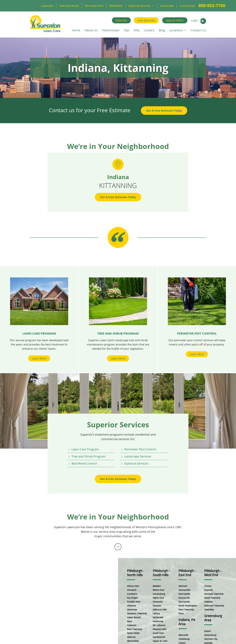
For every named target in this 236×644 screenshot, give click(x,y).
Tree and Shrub (69, 6)
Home (76, 30)
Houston (157, 606)
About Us (91, 30)
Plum (181, 613)
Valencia (131, 637)
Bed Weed (116, 6)
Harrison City (211, 639)
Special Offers (175, 20)
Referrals (121, 20)
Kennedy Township (214, 594)
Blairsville (183, 635)
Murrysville (184, 598)
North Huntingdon (188, 606)
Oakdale (208, 602)
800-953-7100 (212, 5)
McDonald (158, 617)
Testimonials (111, 30)
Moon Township (212, 598)
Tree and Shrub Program (89, 456)
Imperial (208, 590)
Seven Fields (133, 633)
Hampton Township (137, 613)
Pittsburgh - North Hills (136, 573)
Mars (130, 621)
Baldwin (157, 586)
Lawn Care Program (85, 449)
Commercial (187, 6)
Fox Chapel (133, 598)
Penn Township (186, 610)
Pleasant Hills (160, 629)
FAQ (137, 30)
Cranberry (132, 594)
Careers (149, 30)
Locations (178, 30)
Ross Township (135, 629)
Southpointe (159, 637)
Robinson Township (214, 606)
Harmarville (184, 590)
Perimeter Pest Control (140, 449)
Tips (127, 30)
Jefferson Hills (160, 610)
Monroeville (184, 594)
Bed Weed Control (84, 463)
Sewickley (209, 610)
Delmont (183, 586)
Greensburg (210, 635)
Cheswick (132, 590)
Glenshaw (132, 610)
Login (195, 20)
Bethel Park (158, 590)
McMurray (158, 621)
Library (156, 613)
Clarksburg (184, 639)
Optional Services (141, 6)
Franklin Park (134, 602)
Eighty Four (158, 598)
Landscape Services (138, 456)
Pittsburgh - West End (213, 573)
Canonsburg (159, 594)
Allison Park (133, 586)
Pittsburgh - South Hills (161, 573)
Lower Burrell (134, 617)
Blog (162, 30)
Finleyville (158, 602)
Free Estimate (146, 20)
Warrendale (133, 641)
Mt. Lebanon (159, 625)
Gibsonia (131, 606)
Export (207, 631)
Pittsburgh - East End (187, 573)
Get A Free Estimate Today (164, 111)
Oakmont (132, 625)
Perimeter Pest (94, 6)
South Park (158, 633)
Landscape (167, 6)
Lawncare (47, 6)
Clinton (208, 586)
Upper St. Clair (160, 641)
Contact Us (198, 30)
